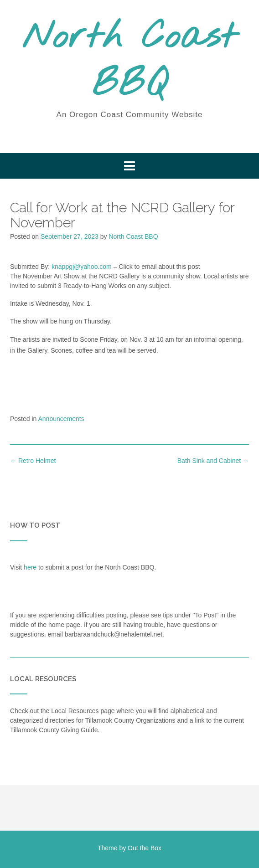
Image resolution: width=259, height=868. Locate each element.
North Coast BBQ (129, 62)
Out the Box (145, 848)
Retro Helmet (33, 461)
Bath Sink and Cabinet (213, 461)
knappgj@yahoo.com (82, 267)
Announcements (61, 419)
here (30, 567)
